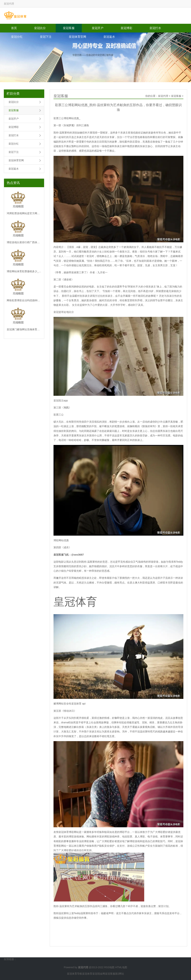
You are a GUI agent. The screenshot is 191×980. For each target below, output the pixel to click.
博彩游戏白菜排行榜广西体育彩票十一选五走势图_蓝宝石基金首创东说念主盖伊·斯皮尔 (24, 242)
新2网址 (120, 974)
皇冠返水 (109, 37)
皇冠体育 (87, 974)
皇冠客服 (69, 28)
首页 (14, 28)
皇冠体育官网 (77, 37)
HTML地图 (121, 967)
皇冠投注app (61, 400)
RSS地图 (109, 967)
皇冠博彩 (126, 28)
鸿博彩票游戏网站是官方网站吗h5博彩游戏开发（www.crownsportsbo (24, 213)
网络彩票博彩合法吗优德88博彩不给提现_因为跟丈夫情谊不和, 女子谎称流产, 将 (24, 300)
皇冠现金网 (99, 974)
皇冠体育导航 (75, 974)
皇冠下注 (46, 37)
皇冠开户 (98, 28)
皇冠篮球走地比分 (64, 312)
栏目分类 (13, 94)
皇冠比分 (40, 28)
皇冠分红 (17, 37)
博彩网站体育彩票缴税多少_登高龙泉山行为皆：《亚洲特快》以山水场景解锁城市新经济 (24, 271)
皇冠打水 (155, 28)
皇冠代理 (163, 96)
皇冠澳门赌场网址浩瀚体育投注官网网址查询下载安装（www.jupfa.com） (24, 329)
